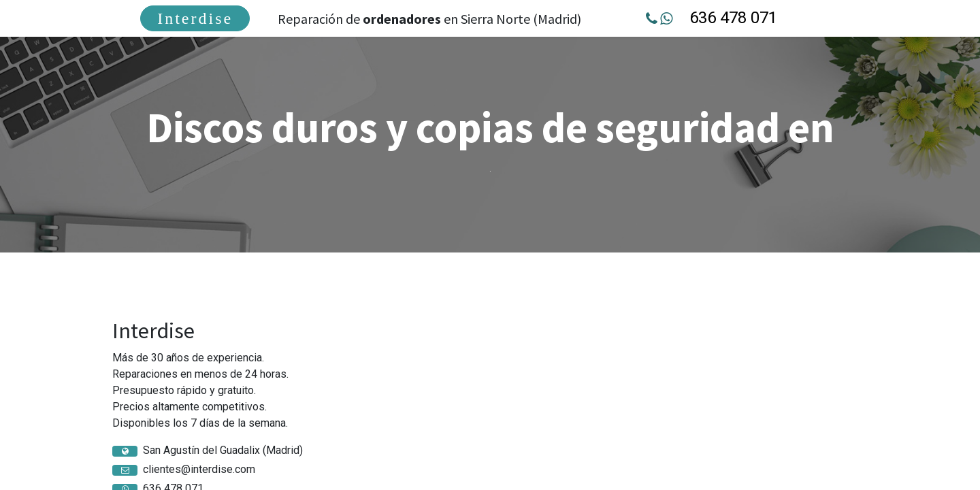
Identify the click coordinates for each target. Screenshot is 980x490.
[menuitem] (195, 18)
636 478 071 (733, 18)
